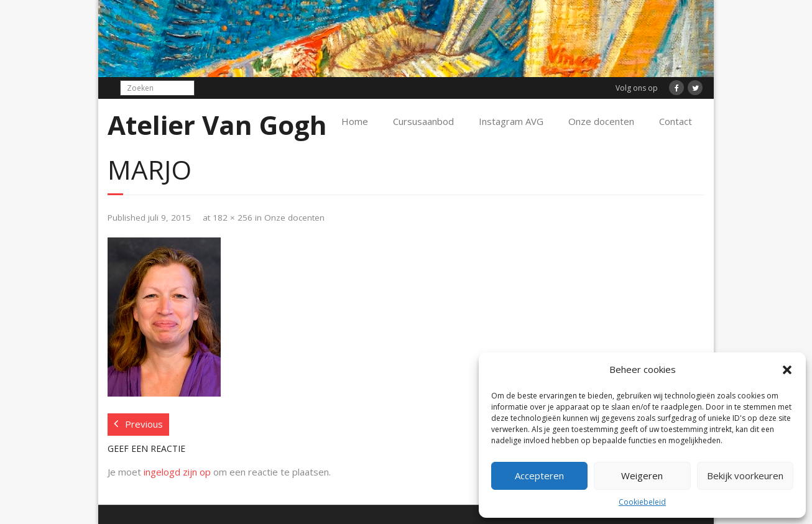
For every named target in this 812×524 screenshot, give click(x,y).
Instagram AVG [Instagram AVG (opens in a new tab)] (511, 121)
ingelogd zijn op (177, 472)
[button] (787, 370)
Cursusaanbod (423, 121)
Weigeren (642, 476)
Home (355, 121)
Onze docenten (601, 121)
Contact (676, 121)
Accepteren (539, 476)
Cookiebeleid (642, 502)
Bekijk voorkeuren (745, 476)
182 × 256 (233, 218)
